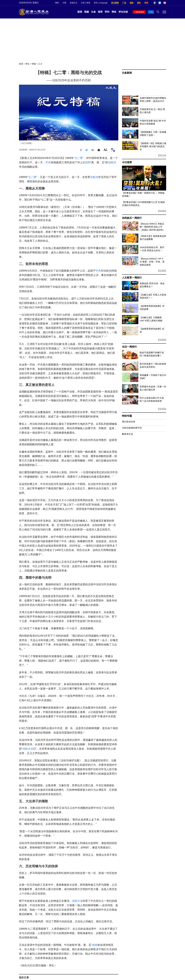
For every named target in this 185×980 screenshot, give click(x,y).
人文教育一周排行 (132, 278)
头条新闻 (127, 73)
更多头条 (162, 155)
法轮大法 (28, 749)
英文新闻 (115, 3)
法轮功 (112, 162)
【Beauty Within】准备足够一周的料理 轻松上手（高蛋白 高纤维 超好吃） (152, 227)
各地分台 (74, 3)
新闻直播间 (140, 12)
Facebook (155, 3)
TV (151, 12)
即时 (107, 12)
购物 (146, 3)
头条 (93, 12)
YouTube (165, 3)
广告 (124, 3)
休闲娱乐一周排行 (132, 218)
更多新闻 (162, 271)
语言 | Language (101, 3)
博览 (114, 12)
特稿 (34, 64)
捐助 (132, 3)
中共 (48, 162)
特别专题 (127, 416)
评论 (27, 64)
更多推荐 (162, 211)
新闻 (80, 12)
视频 (87, 12)
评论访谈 (123, 12)
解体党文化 (128, 434)
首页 (21, 64)
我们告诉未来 (129, 422)
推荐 (100, 12)
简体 (88, 3)
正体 (83, 3)
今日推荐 (127, 162)
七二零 (79, 158)
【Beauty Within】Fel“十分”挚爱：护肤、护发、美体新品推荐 (152, 262)
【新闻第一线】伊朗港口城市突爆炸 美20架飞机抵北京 (153, 146)
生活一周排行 (129, 347)
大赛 (64, 3)
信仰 (88, 162)
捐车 (139, 3)
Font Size (105, 150)
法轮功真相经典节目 (132, 428)
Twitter (160, 3)
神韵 (57, 3)
